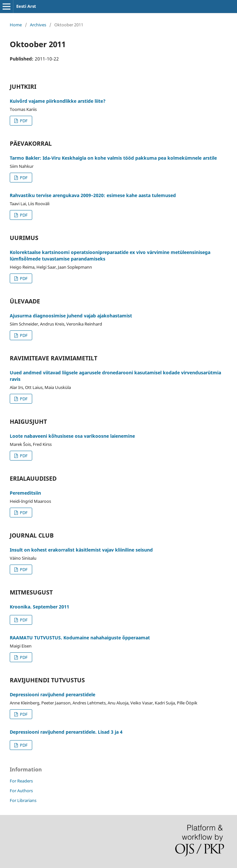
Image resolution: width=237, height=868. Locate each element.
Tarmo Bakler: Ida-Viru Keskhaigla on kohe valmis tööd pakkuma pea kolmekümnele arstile (113, 158)
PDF (23, 121)
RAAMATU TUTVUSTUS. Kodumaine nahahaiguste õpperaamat (80, 638)
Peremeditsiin (25, 493)
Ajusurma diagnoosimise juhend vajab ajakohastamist (71, 316)
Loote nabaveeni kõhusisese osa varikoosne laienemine (72, 436)
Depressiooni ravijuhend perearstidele (53, 694)
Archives (38, 25)
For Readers (21, 781)
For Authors (21, 791)
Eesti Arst (26, 6)
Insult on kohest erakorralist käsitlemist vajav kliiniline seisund (81, 550)
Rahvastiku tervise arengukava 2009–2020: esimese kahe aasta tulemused (93, 195)
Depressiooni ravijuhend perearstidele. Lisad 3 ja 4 (66, 732)
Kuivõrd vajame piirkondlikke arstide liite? (58, 101)
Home (16, 25)
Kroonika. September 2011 (39, 607)
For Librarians (23, 800)
